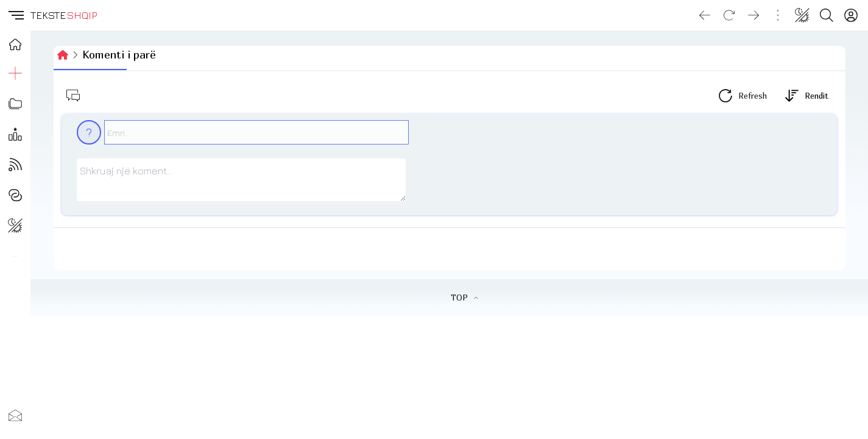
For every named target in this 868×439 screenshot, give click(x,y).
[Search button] (827, 15)
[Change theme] (802, 15)
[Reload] (729, 15)
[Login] (851, 15)
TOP (464, 298)
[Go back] (705, 15)
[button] (15, 15)
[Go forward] (753, 15)
